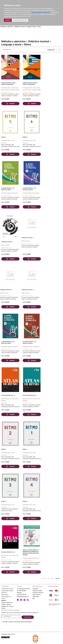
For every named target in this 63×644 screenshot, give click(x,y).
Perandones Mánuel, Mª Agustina (10, 193)
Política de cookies (37, 591)
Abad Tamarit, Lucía (6, 399)
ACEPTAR (8, 20)
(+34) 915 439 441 (22, 595)
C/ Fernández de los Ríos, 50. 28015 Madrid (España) (23, 591)
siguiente (58, 578)
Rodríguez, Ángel (15, 90)
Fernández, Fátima (6, 88)
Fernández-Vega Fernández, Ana (31, 558)
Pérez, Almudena (6, 90)
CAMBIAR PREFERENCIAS (20, 20)
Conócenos (35, 589)
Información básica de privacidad (23, 622)
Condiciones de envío (38, 593)
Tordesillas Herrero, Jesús (8, 140)
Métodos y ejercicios (7, 27)
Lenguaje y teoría (31, 27)
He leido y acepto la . (17, 622)
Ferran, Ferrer (15, 88)
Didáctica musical (20, 27)
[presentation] (14, 627)
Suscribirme (28, 617)
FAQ (34, 599)
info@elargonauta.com (23, 597)
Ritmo (39, 27)
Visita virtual (36, 597)
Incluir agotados (7, 49)
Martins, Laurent (5, 245)
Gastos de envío (37, 595)
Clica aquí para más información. (41, 12)
